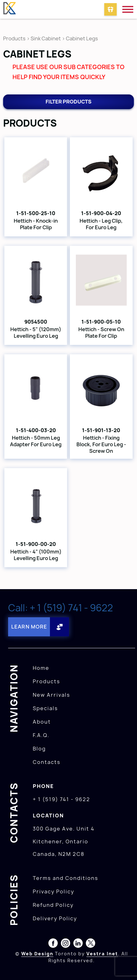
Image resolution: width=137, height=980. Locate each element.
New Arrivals (51, 695)
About (42, 722)
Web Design (37, 954)
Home (41, 668)
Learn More (29, 627)
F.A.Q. (41, 735)
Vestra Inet (102, 954)
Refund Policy (53, 905)
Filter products (68, 102)
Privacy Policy (54, 892)
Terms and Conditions (66, 878)
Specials (45, 708)
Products (14, 38)
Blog (39, 749)
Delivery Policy (55, 918)
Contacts (47, 762)
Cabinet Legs (82, 38)
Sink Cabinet (46, 38)
